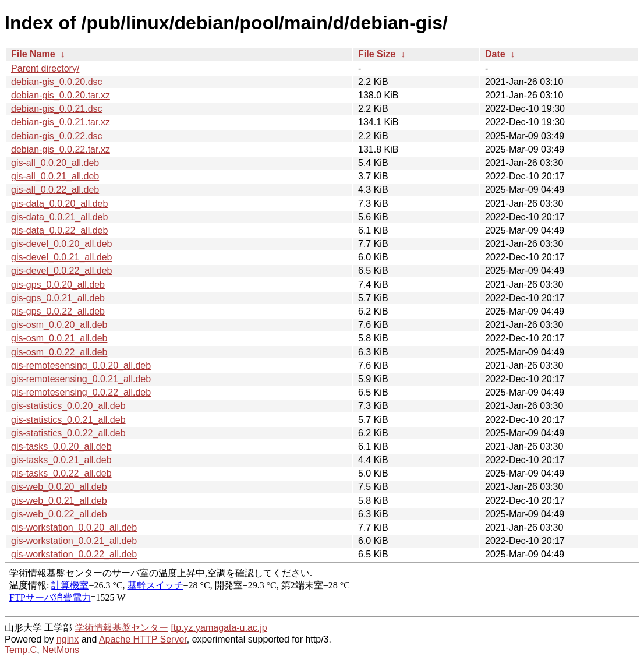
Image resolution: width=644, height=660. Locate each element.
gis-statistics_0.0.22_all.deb (68, 433)
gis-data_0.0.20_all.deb (59, 204)
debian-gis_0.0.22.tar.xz (61, 149)
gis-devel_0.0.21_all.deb (61, 257)
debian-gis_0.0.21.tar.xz (61, 122)
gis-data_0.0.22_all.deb (59, 230)
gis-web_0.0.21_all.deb (59, 501)
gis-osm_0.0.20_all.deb (59, 325)
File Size (377, 54)
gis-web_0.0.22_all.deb (59, 514)
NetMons (61, 650)
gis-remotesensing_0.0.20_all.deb (81, 366)
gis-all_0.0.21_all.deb (55, 176)
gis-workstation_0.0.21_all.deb (74, 541)
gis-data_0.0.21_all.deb (59, 217)
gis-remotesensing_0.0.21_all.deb (81, 379)
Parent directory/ (45, 68)
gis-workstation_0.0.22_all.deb (74, 554)
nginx (68, 639)
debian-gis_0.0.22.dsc (57, 136)
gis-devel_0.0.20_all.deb (61, 244)
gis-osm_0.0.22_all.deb (59, 352)
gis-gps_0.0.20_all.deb (58, 285)
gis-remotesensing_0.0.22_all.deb (81, 392)
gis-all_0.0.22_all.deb (55, 190)
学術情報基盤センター (122, 628)
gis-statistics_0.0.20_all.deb (68, 406)
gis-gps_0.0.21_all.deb (58, 298)
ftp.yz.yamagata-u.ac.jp (219, 628)
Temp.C (21, 650)
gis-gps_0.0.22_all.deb (58, 311)
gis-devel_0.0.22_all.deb (61, 271)
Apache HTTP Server (143, 639)
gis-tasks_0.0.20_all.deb (61, 447)
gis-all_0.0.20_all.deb (55, 163)
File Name (33, 54)
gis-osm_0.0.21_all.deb (59, 338)
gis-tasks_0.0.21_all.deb (61, 460)
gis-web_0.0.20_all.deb (59, 487)
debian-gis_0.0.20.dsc (57, 82)
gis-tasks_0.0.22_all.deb (61, 473)
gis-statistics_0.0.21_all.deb (68, 420)
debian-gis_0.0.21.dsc (57, 109)
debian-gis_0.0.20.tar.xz (61, 95)
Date (495, 54)
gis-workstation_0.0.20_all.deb (74, 527)
